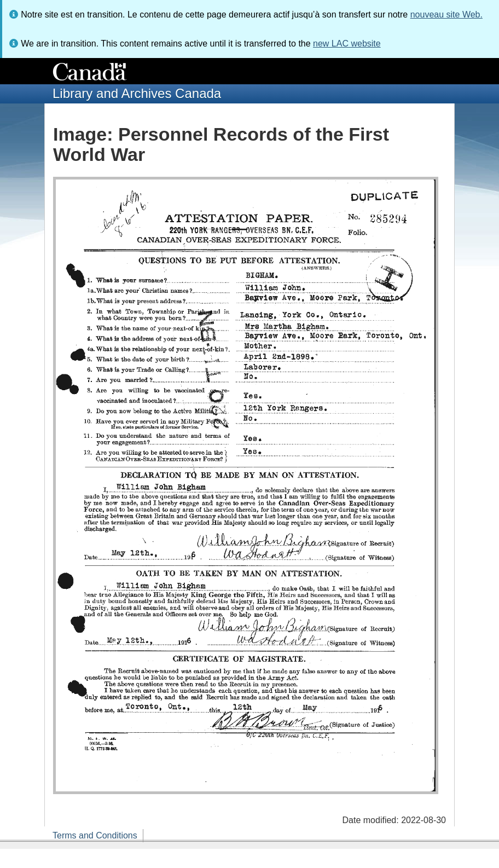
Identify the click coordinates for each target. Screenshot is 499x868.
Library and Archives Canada (137, 93)
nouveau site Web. (446, 15)
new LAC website (347, 44)
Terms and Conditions (95, 835)
